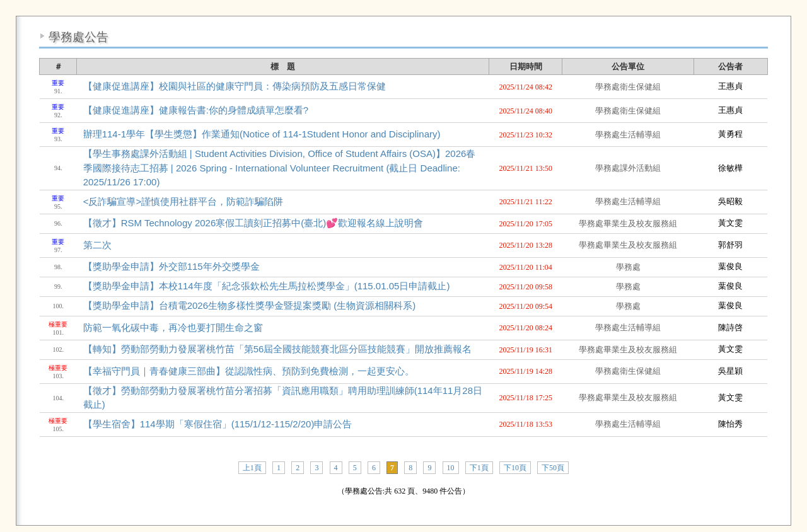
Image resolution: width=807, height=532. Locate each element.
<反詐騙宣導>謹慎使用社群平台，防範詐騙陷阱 (183, 201)
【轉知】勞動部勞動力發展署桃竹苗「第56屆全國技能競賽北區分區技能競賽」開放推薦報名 (278, 349)
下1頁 (479, 468)
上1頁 (252, 468)
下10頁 (515, 468)
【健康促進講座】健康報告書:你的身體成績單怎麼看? (196, 110)
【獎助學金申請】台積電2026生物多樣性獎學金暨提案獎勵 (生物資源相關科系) (250, 305)
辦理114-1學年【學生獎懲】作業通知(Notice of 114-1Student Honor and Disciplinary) (262, 134)
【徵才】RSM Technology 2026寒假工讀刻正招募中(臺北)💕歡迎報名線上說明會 (253, 223)
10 (451, 468)
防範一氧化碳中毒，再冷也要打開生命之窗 (173, 327)
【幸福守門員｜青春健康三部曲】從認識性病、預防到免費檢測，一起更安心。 (249, 371)
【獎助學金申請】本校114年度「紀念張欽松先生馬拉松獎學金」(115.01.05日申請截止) (267, 286)
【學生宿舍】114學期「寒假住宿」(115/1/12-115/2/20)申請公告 (218, 424)
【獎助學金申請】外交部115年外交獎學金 (171, 266)
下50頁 (553, 468)
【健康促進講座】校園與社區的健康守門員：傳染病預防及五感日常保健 (235, 86)
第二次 (97, 245)
